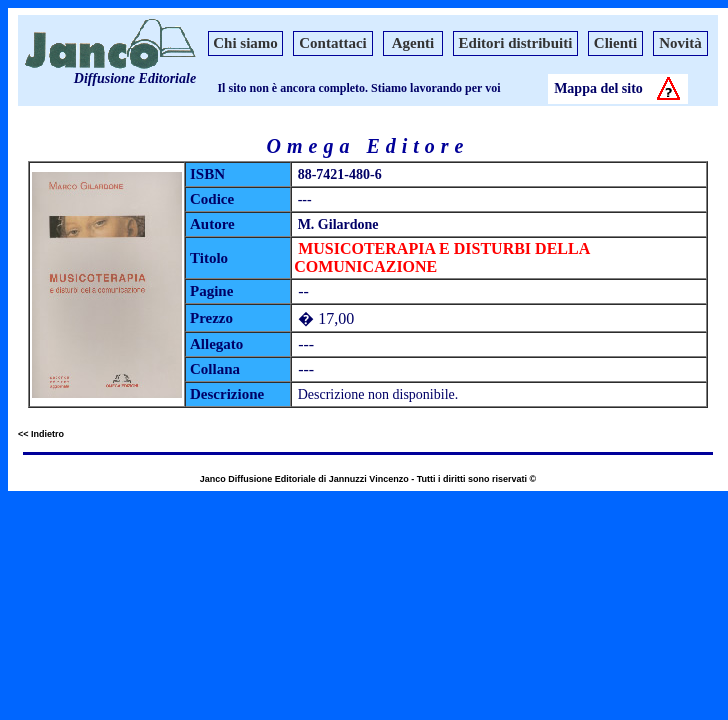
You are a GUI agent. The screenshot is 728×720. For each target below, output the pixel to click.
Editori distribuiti (516, 43)
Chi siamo (245, 43)
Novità (680, 43)
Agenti (413, 43)
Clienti (615, 43)
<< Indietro (41, 434)
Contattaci (333, 43)
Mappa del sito (598, 88)
